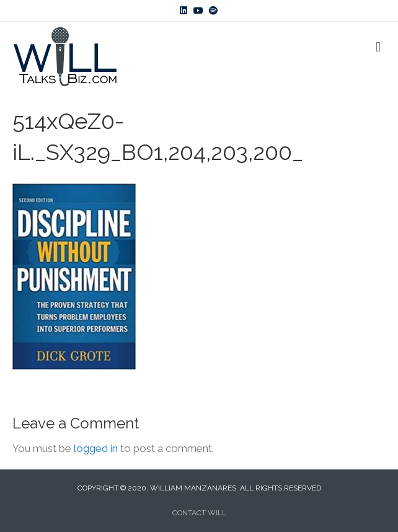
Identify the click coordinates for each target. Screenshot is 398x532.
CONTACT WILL (199, 513)
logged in (96, 448)
